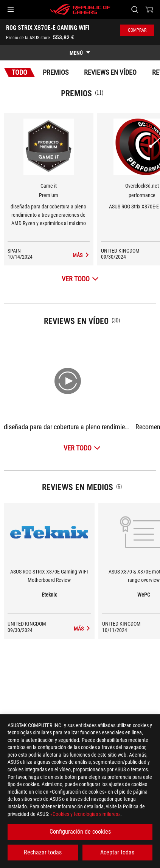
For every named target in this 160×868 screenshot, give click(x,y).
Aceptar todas (117, 852)
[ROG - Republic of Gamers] (80, 9)
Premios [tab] (56, 72)
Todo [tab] (19, 72)
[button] (11, 9)
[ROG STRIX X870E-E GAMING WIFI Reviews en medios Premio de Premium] (81, 255)
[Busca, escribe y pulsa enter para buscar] (134, 9)
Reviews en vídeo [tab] (110, 72)
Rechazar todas (43, 852)
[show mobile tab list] (80, 53)
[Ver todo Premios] (80, 279)
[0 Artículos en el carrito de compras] (149, 9)
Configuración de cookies (80, 832)
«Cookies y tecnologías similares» (85, 814)
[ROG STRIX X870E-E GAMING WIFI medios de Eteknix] (82, 629)
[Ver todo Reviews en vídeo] (82, 448)
